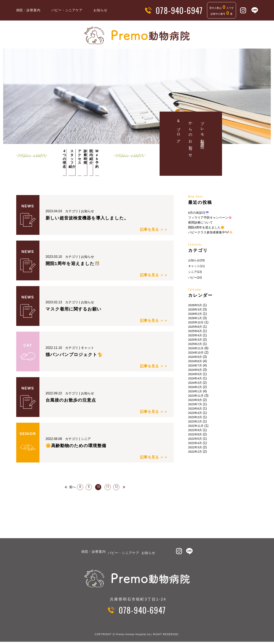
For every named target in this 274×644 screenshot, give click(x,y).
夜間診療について (200, 222)
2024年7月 (195, 365)
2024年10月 (196, 353)
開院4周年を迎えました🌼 (206, 227)
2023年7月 (195, 404)
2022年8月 (195, 434)
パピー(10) (195, 277)
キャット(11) (196, 266)
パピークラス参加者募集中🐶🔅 (211, 232)
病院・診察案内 (28, 10)
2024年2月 (195, 387)
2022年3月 (195, 447)
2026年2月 (195, 314)
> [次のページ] (127, 487)
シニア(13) (195, 272)
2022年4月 (195, 443)
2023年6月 (195, 409)
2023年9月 (195, 400)
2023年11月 (196, 396)
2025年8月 (195, 327)
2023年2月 (195, 421)
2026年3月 (195, 309)
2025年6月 (195, 331)
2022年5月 (195, 439)
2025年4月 (195, 335)
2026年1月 (195, 318)
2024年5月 (195, 374)
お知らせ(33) (196, 260)
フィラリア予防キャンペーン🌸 (210, 218)
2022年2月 (195, 452)
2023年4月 (195, 413)
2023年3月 (195, 417)
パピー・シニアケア (67, 10)
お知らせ (100, 10)
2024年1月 (195, 391)
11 (108, 487)
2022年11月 (196, 426)
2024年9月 (195, 357)
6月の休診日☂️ (199, 213)
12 (119, 487)
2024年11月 (196, 348)
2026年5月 (195, 305)
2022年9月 (195, 430)
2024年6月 (195, 370)
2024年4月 (195, 378)
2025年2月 (195, 344)
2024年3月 (195, 383)
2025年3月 (195, 340)
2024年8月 (195, 361)
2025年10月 (196, 322)
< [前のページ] (63, 487)
